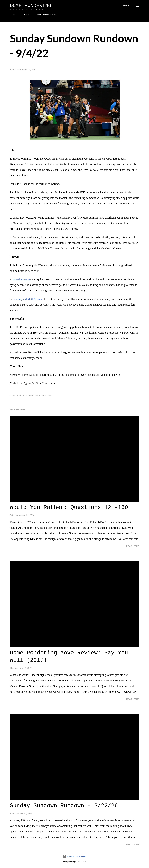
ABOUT (25, 14)
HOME (12, 14)
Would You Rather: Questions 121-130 (69, 508)
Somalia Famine (22, 279)
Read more (133, 546)
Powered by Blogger (75, 856)
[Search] (126, 6)
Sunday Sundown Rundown (34, 395)
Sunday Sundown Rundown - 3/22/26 (64, 806)
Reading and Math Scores (27, 299)
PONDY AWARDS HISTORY (46, 14)
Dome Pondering (31, 6)
